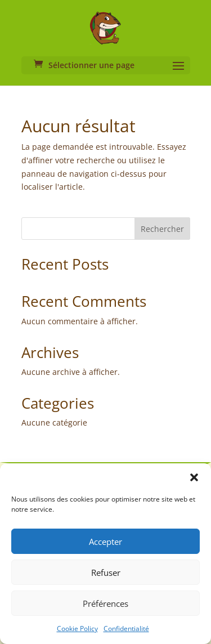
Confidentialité (126, 629)
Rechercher (162, 229)
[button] (194, 477)
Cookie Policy (77, 629)
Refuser (106, 573)
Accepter (105, 542)
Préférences (105, 603)
